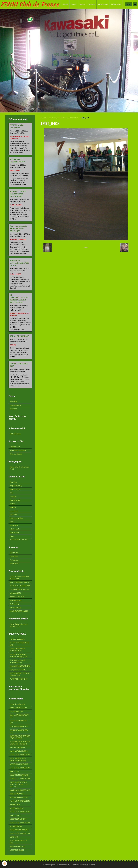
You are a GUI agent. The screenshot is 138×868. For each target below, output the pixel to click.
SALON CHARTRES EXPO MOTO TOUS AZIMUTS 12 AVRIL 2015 (19, 784)
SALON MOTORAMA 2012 (19, 751)
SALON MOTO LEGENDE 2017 (20, 823)
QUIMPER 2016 (15, 805)
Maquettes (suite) (16, 486)
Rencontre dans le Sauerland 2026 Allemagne (18, 228)
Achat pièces (14, 564)
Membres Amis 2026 (17, 597)
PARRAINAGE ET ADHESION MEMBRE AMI (19, 578)
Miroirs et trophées (16, 518)
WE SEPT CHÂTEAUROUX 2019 (18, 842)
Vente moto (14, 556)
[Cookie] (5, 863)
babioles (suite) (15, 529)
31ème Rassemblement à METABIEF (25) (19, 625)
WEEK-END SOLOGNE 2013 (19, 764)
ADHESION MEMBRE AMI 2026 (20, 582)
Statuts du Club (15, 447)
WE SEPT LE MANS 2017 (18, 819)
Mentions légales (49, 865)
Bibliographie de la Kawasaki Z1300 (19, 468)
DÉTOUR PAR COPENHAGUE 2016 (19, 644)
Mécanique (13, 402)
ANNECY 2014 (14, 771)
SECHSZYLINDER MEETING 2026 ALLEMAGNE (18, 194)
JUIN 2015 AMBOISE (17, 794)
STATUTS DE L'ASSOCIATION (20, 586)
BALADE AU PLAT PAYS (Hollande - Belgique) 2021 (19, 656)
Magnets (13, 507)
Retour (86, 247)
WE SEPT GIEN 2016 (16, 808)
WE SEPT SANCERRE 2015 (19, 797)
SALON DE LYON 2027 (19, 336)
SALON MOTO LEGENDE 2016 (20, 812)
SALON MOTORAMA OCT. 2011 (19, 722)
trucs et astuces (15, 405)
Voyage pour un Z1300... (18, 670)
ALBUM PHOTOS (54, 118)
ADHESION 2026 (15, 434)
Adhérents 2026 (15, 593)
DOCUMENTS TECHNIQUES (19, 611)
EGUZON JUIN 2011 (16, 711)
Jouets (12, 536)
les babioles (14, 525)
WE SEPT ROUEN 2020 (17, 846)
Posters (12, 504)
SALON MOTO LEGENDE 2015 (20, 801)
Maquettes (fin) (15, 489)
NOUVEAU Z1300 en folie (18, 708)
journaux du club (15, 608)
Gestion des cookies (63, 865)
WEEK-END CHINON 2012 (71, 118)
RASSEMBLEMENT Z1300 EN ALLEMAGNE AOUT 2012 (20, 743)
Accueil (65, 4)
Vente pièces (14, 560)
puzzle (12, 522)
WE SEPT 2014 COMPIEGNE (19, 775)
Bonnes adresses (16, 600)
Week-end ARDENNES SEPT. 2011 (19, 716)
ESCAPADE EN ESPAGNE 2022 (20, 666)
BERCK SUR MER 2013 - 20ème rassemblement (18, 759)
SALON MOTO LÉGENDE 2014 (20, 779)
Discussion (13, 409)
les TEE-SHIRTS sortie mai (19, 540)
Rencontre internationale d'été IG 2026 (19, 263)
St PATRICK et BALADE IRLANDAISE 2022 (17, 661)
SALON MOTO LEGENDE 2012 (20, 755)
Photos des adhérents (17, 704)
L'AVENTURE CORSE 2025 (18, 679)
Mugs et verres (15, 500)
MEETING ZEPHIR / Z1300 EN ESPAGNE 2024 (19, 674)
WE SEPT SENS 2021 (17, 850)
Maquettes (13, 482)
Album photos (103, 4)
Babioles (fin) (14, 533)
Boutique (92, 4)
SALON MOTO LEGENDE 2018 (20, 833)
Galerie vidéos (116, 4)
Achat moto (14, 553)
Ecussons (13, 496)
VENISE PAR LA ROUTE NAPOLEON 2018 (17, 650)
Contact (74, 4)
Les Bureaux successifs (18, 450)
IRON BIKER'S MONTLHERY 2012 (19, 731)
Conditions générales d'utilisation (83, 865)
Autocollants (14, 511)
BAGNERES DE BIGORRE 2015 (20, 790)
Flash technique (15, 604)
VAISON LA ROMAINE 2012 (19, 727)
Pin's (11, 493)
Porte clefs (13, 515)
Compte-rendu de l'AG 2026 (19, 589)
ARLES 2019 (14, 837)
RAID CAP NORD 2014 (17, 639)
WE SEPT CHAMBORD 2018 (19, 830)
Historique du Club (16, 454)
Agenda (83, 4)
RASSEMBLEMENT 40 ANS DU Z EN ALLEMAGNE (20, 737)
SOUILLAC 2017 (15, 815)
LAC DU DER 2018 (16, 826)
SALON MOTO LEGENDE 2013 (20, 768)
